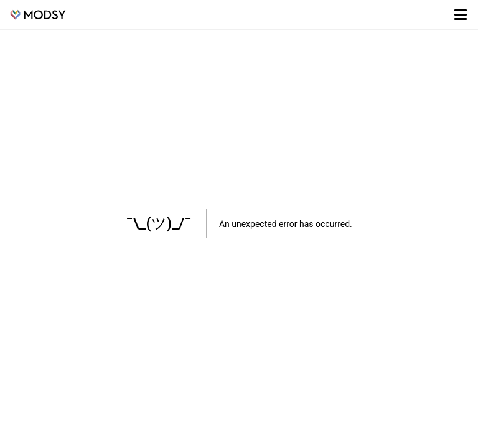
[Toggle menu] (461, 15)
